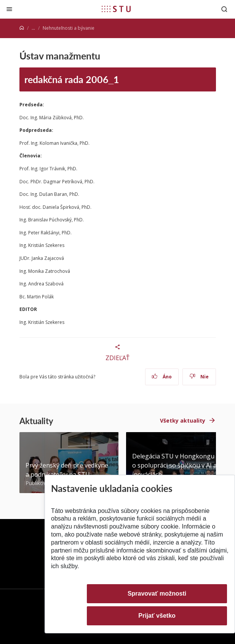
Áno (162, 377)
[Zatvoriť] (9, 9)
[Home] (22, 28)
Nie (199, 377)
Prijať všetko (157, 616)
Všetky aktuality (183, 421)
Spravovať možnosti (157, 594)
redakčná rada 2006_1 (72, 79)
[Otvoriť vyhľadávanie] (224, 9)
